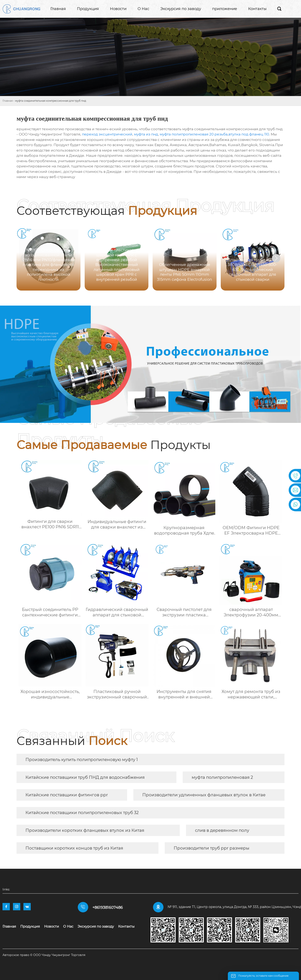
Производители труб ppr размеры (212, 848)
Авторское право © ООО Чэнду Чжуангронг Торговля (44, 955)
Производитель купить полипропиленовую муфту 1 (82, 760)
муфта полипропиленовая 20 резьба (194, 134)
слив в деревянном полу (222, 830)
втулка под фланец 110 (249, 134)
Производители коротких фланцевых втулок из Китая (85, 830)
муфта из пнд (146, 134)
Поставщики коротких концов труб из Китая (74, 848)
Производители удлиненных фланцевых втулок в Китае (204, 795)
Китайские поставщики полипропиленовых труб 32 (82, 813)
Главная (8, 101)
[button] (276, 258)
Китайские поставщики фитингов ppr (67, 795)
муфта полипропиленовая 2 (222, 777)
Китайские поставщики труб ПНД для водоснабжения (85, 777)
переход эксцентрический (107, 134)
